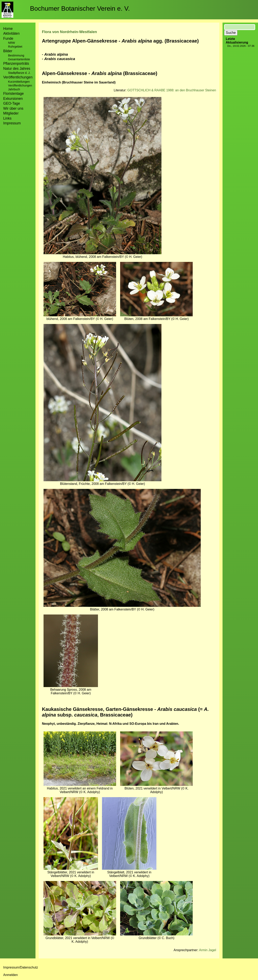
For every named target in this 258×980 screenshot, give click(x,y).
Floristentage (14, 94)
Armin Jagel (208, 950)
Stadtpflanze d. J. (19, 73)
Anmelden (10, 975)
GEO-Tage (12, 103)
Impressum (12, 123)
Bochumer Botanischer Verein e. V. (80, 8)
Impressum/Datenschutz (21, 967)
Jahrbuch (14, 89)
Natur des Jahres (17, 69)
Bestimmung (16, 55)
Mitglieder (11, 113)
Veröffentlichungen (20, 85)
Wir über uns (13, 108)
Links (7, 118)
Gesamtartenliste (19, 59)
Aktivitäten (11, 33)
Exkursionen (13, 99)
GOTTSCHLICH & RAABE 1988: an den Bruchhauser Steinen (172, 90)
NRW (11, 43)
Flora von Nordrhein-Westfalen (69, 32)
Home (8, 29)
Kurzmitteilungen (19, 82)
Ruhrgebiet (15, 47)
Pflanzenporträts (16, 64)
